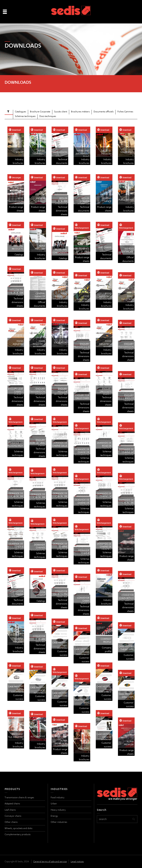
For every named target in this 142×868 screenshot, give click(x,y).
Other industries (59, 822)
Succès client (61, 112)
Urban (54, 804)
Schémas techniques (25, 116)
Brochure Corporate (40, 112)
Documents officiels (104, 112)
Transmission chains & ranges (19, 797)
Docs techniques (48, 116)
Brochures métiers (80, 112)
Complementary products (18, 834)
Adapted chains (12, 804)
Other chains (11, 822)
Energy (54, 816)
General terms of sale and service (50, 861)
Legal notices (77, 861)
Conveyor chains (13, 816)
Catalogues (21, 112)
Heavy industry (58, 810)
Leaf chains (10, 810)
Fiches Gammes (125, 112)
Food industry (58, 797)
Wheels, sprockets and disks (18, 828)
